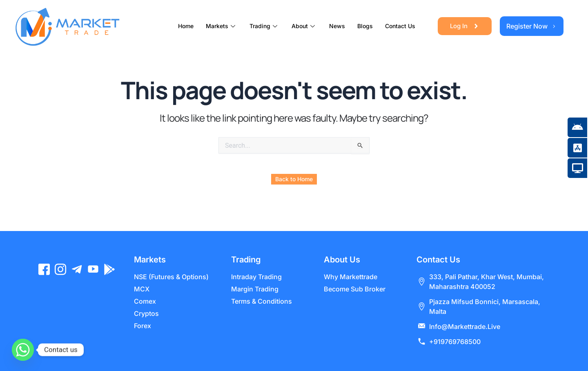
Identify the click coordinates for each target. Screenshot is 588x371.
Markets (222, 26)
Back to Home (294, 179)
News (337, 26)
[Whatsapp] (23, 350)
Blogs (365, 26)
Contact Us (400, 26)
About (304, 26)
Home (186, 26)
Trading (264, 26)
